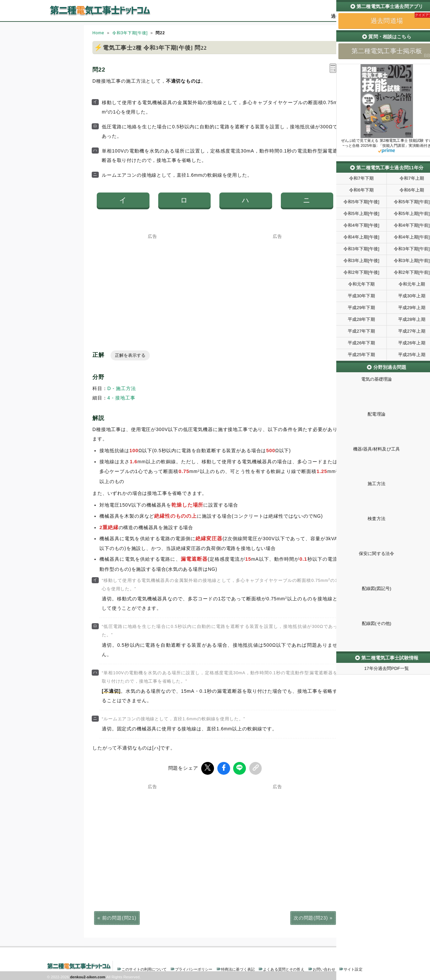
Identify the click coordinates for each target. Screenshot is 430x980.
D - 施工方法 (122, 388)
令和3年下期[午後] (130, 33)
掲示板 (371, 16)
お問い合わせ (324, 968)
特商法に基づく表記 (238, 968)
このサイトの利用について (144, 968)
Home (98, 33)
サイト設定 (353, 968)
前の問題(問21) (119, 917)
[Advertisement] (153, 281)
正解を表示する (130, 355)
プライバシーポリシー (194, 968)
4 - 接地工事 (121, 398)
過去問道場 (343, 16)
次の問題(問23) (311, 917)
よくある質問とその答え (284, 968)
